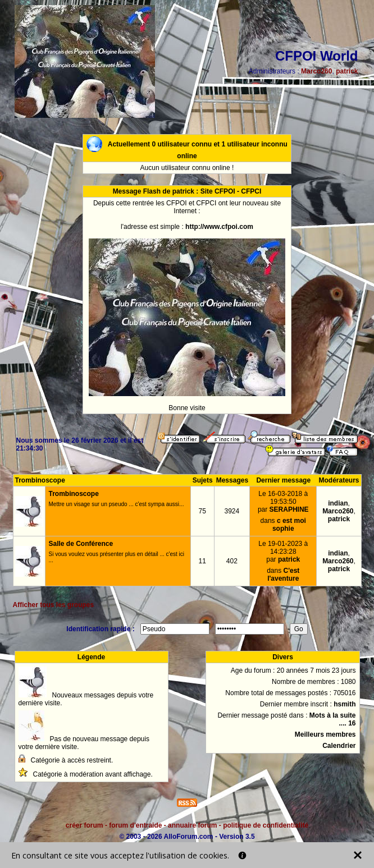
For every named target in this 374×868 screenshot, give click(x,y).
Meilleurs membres (325, 734)
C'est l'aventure (283, 575)
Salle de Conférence (81, 544)
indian (338, 503)
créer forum (85, 825)
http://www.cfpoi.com (219, 227)
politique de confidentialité (266, 825)
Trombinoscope (74, 494)
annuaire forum (192, 825)
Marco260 (316, 71)
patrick (347, 71)
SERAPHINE (289, 509)
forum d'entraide (135, 825)
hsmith (345, 704)
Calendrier (339, 746)
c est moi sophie (289, 525)
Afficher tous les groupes (54, 605)
